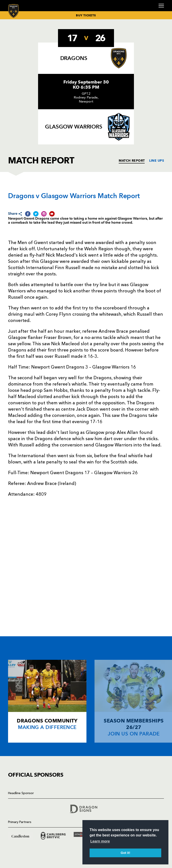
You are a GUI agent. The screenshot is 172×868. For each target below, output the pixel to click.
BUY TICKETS (86, 15)
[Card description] (47, 701)
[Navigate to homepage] (14, 11)
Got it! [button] (125, 853)
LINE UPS (157, 161)
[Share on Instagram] (44, 214)
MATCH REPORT (132, 161)
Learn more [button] (100, 841)
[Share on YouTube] (52, 214)
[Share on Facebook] (28, 214)
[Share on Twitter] (36, 214)
